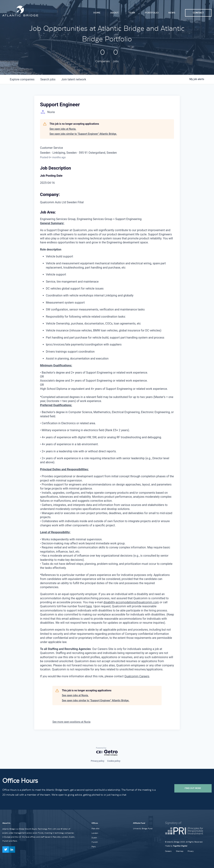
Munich (95, 842)
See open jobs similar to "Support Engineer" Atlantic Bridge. (83, 134)
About (114, 13)
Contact (198, 13)
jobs (48, 79)
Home (97, 13)
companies (22, 79)
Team (132, 13)
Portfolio (152, 13)
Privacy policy (98, 761)
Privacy (191, 851)
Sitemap (180, 851)
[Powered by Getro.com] (107, 752)
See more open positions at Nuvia (71, 722)
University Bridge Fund (143, 828)
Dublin (94, 838)
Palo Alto (95, 828)
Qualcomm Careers (137, 676)
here (89, 606)
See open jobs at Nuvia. (63, 129)
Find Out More (193, 788)
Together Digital (180, 846)
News (172, 13)
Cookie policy (114, 761)
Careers (168, 851)
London (95, 833)
